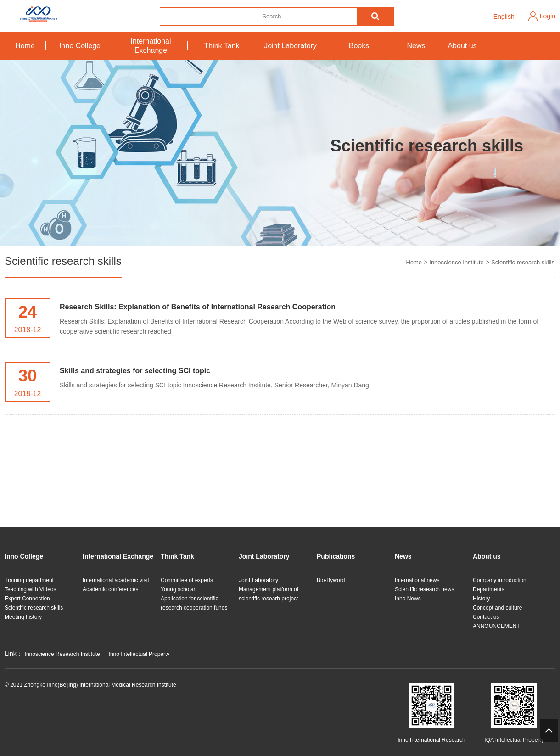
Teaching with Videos (31, 589)
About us (462, 46)
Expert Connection (27, 599)
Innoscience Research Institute (62, 654)
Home (25, 46)
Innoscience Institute (456, 262)
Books (359, 46)
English (504, 17)
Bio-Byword (331, 580)
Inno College (80, 46)
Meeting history (23, 617)
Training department (29, 580)
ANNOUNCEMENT (496, 626)
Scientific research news (424, 589)
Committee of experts (187, 580)
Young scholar (178, 589)
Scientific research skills (523, 262)
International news (417, 580)
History (481, 599)
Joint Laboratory (290, 46)
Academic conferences (110, 589)
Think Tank (221, 46)
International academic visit (116, 580)
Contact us (486, 617)
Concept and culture (497, 608)
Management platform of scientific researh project (269, 594)
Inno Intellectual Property (139, 654)
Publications (336, 556)
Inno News (408, 599)
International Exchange (151, 46)
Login (548, 16)
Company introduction (500, 580)
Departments (489, 589)
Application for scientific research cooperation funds (194, 603)
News (416, 46)
